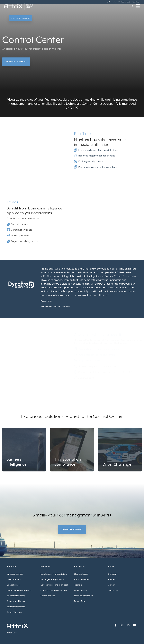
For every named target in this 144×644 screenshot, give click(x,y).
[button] (116, 625)
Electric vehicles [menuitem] (48, 596)
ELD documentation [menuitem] (84, 596)
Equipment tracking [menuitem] (16, 607)
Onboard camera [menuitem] (15, 574)
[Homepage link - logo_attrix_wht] (17, 626)
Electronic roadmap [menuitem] (16, 596)
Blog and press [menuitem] (81, 574)
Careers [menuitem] (112, 585)
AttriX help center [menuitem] (82, 579)
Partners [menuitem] (112, 579)
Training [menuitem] (78, 585)
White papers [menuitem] (80, 590)
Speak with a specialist (20, 18)
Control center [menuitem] (13, 585)
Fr (132, 6)
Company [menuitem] (113, 574)
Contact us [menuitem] (113, 590)
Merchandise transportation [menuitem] (54, 574)
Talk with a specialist (16, 62)
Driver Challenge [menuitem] (14, 612)
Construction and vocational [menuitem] (54, 590)
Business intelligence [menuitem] (16, 601)
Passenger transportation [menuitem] (52, 579)
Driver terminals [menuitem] (14, 579)
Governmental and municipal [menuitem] (54, 585)
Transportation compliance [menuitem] (19, 590)
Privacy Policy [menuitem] (80, 601)
